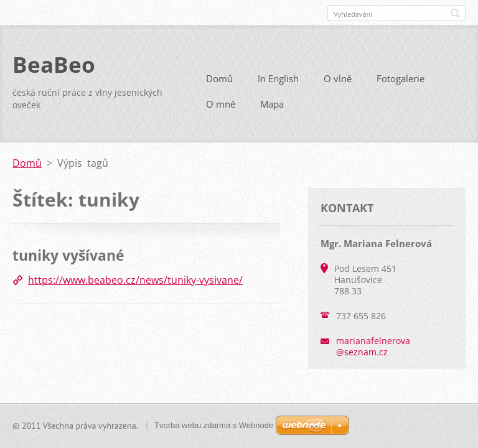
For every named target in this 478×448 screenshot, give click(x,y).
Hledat (455, 13)
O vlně (338, 78)
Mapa (272, 104)
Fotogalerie (401, 78)
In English (278, 78)
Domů (219, 78)
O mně (221, 104)
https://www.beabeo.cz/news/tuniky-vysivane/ (135, 280)
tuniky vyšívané (68, 255)
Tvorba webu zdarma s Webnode (214, 425)
